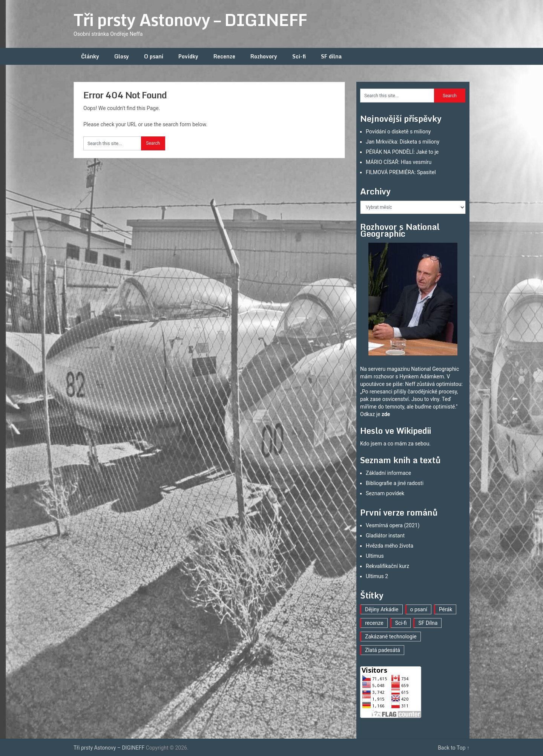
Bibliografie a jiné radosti (395, 483)
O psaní (154, 56)
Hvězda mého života (390, 546)
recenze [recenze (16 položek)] (374, 623)
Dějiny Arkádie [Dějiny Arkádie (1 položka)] (382, 609)
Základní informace (388, 473)
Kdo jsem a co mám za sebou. (395, 444)
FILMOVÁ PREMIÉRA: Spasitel (401, 172)
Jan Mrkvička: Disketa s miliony (403, 142)
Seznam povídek (385, 493)
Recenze (224, 56)
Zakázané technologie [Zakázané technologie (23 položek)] (391, 637)
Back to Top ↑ (454, 748)
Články (90, 56)
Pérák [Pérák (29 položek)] (446, 609)
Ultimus (375, 556)
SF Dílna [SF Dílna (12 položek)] (428, 623)
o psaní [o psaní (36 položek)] (419, 609)
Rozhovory (264, 56)
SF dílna (331, 56)
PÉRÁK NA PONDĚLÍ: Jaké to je (402, 152)
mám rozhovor (377, 376)
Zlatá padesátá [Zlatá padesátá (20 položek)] (383, 650)
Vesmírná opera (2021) (393, 525)
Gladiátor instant (385, 536)
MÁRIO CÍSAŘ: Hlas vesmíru (399, 162)
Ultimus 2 (377, 576)
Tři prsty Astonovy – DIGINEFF (190, 20)
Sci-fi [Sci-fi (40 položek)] (401, 623)
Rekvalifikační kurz (387, 566)
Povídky (188, 56)
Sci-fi (299, 56)
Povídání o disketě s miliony (398, 132)
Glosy (122, 56)
